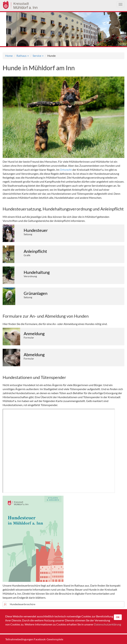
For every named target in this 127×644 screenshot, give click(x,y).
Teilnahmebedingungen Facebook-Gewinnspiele (34, 639)
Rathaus (23, 56)
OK (118, 617)
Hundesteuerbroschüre (23, 604)
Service (38, 56)
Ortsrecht (66, 170)
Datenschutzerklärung (108, 624)
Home (9, 56)
